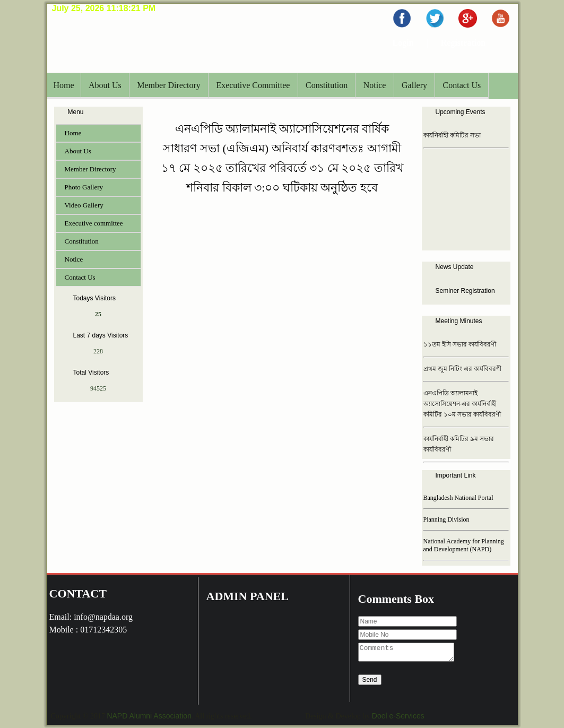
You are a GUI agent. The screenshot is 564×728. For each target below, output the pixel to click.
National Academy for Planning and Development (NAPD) (464, 545)
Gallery (414, 85)
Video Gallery (84, 205)
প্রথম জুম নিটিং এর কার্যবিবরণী (462, 369)
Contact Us (462, 85)
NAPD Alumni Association (149, 716)
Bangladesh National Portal (458, 498)
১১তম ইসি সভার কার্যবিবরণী (460, 344)
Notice (375, 85)
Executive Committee (253, 85)
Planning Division (446, 519)
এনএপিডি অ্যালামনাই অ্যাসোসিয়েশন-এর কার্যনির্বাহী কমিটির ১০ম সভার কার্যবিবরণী (462, 404)
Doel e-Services (398, 716)
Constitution (327, 85)
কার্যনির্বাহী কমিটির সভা (452, 135)
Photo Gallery (84, 187)
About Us (105, 85)
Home (64, 85)
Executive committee (94, 223)
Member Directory (169, 85)
